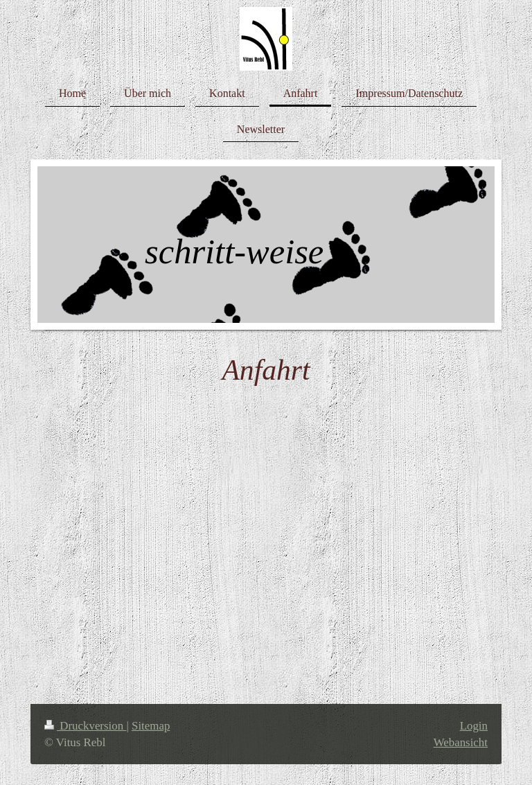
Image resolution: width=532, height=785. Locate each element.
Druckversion (85, 726)
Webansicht (461, 742)
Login (474, 726)
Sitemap (151, 726)
